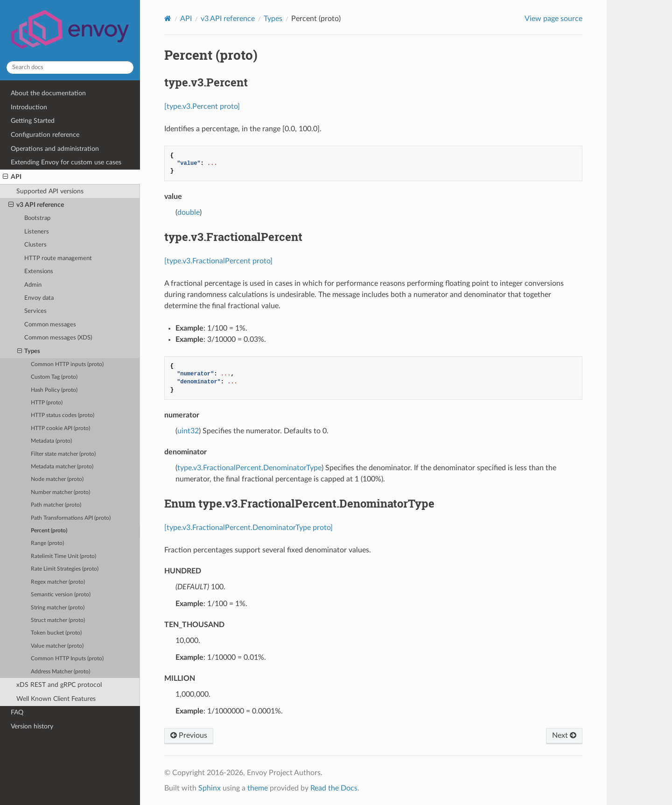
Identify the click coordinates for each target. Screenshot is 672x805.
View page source (553, 19)
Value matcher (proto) (57, 646)
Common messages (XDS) (58, 338)
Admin (33, 285)
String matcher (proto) (58, 608)
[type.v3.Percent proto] (202, 106)
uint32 (188, 431)
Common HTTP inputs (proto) (67, 364)
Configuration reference (45, 135)
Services (35, 311)
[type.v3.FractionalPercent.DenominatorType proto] (248, 528)
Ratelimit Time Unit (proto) (63, 556)
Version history (32, 726)
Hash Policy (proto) (54, 390)
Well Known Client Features (56, 699)
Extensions (39, 272)
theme (258, 788)
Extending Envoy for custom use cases (66, 162)
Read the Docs (334, 788)
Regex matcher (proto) (58, 582)
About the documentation (48, 93)
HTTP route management (58, 258)
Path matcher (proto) (56, 505)
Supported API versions (50, 191)
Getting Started (33, 121)
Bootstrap (37, 218)
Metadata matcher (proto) (62, 467)
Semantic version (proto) (61, 595)
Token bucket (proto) (56, 633)
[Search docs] (70, 67)
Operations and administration (55, 149)
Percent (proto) (49, 531)
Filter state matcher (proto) (63, 454)
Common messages (50, 325)
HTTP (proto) (47, 403)
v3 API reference (36, 205)
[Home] (168, 18)
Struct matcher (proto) (58, 620)
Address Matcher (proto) (60, 672)
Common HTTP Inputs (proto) (67, 659)
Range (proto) (47, 543)
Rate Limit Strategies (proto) (65, 569)
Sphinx (210, 788)
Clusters (35, 245)
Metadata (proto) (51, 441)
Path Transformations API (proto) (71, 518)
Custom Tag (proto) (54, 377)
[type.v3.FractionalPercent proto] (218, 261)
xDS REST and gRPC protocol (59, 685)
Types (29, 352)
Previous (189, 735)
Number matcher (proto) (60, 492)
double (189, 212)
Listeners (37, 232)
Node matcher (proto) (57, 479)
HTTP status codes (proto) (63, 415)
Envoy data (39, 298)
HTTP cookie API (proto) (60, 428)
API (12, 177)
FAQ (17, 712)
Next (564, 735)
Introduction (29, 107)
